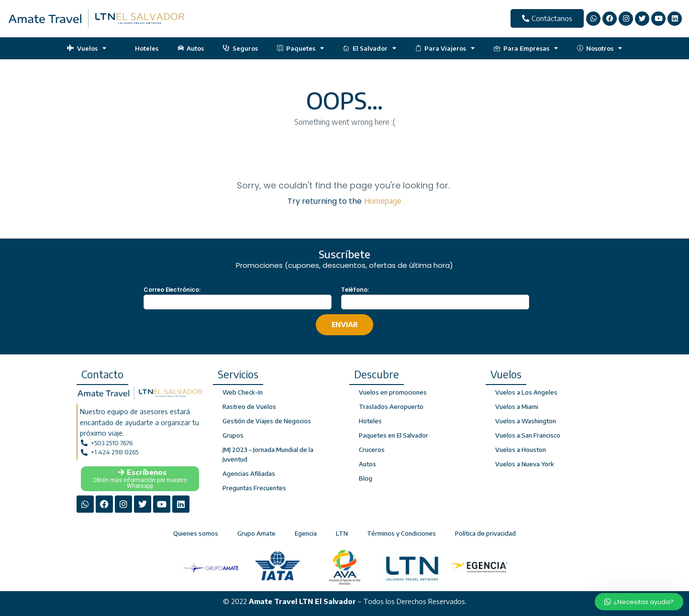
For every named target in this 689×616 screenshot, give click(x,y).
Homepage (383, 201)
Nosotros (600, 48)
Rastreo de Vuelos (249, 407)
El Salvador (370, 48)
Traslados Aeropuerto (391, 407)
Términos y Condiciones (401, 533)
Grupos (233, 435)
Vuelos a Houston (521, 450)
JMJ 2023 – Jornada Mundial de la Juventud (268, 454)
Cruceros (372, 450)
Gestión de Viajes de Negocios (267, 421)
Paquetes (301, 48)
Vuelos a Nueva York (525, 464)
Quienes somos (196, 533)
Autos (191, 48)
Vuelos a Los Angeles (526, 392)
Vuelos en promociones (393, 392)
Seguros (240, 48)
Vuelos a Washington (526, 421)
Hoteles (142, 48)
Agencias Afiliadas (249, 473)
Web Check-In (243, 392)
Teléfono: (355, 290)
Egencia (306, 533)
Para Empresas (526, 48)
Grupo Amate (256, 533)
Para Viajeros (445, 48)
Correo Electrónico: (172, 290)
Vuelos (87, 48)
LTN (342, 533)
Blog (366, 478)
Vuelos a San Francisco (528, 435)
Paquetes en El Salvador (394, 435)
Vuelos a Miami (517, 407)
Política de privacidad (485, 533)
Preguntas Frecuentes (254, 488)
